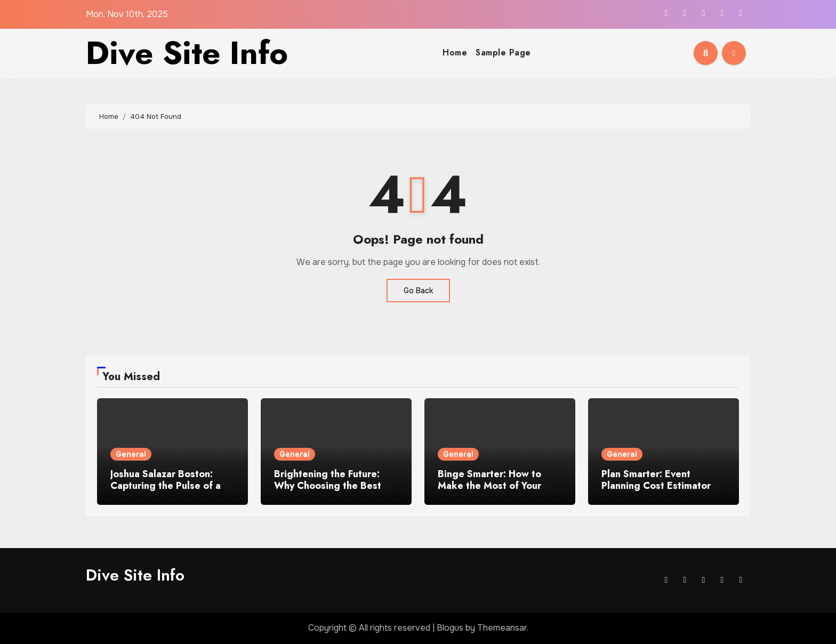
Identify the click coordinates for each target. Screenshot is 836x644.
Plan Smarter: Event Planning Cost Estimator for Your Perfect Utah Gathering (656, 491)
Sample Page (503, 53)
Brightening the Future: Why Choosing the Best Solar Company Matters (328, 485)
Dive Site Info (187, 53)
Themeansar (502, 628)
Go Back (418, 291)
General (131, 454)
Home (455, 53)
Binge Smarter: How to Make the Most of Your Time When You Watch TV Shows (497, 491)
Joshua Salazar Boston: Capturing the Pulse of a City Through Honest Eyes (170, 485)
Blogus (450, 628)
